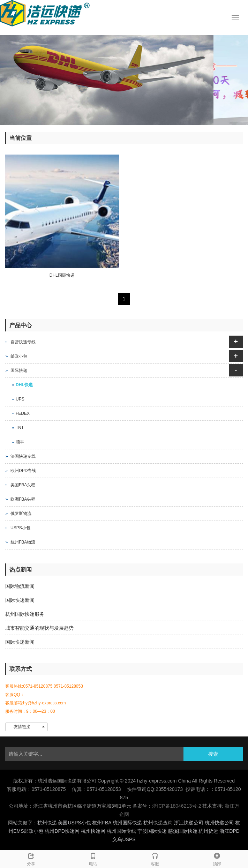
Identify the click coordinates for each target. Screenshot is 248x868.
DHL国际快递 (62, 275)
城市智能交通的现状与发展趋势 (39, 628)
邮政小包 (19, 356)
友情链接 (22, 727)
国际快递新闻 (20, 600)
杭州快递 (47, 823)
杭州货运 (208, 831)
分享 (31, 858)
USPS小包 (20, 528)
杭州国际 (117, 831)
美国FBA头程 (23, 485)
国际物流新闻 (20, 586)
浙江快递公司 (189, 823)
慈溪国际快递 (183, 831)
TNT (20, 428)
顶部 (217, 858)
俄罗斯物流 (21, 514)
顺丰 (20, 442)
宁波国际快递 (152, 831)
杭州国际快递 (127, 823)
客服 (155, 858)
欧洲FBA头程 (23, 499)
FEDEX (23, 413)
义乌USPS (124, 839)
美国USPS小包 (74, 823)
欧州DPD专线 (23, 471)
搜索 (213, 754)
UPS (20, 399)
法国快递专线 (23, 456)
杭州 (148, 823)
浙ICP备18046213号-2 (176, 806)
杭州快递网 (93, 831)
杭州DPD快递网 (62, 831)
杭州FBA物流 (23, 542)
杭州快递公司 (219, 823)
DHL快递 (24, 385)
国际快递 (19, 371)
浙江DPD (230, 831)
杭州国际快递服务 (25, 614)
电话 (93, 858)
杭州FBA (102, 823)
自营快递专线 (23, 342)
